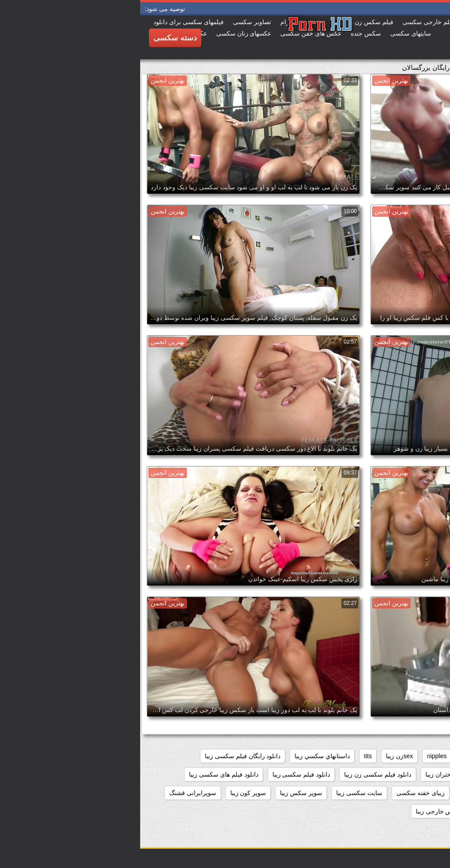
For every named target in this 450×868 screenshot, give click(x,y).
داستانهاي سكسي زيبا (182, 756)
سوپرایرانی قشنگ (53, 793)
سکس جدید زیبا (356, 811)
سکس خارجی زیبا (299, 811)
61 (436, 756)
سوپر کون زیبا (108, 793)
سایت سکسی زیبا (219, 793)
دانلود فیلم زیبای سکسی (408, 774)
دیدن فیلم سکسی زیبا (412, 793)
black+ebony (359, 756)
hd (324, 756)
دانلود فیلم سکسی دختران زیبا (324, 774)
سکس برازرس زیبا (415, 811)
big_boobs (405, 756)
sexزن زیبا (259, 756)
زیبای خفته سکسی (280, 793)
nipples (297, 756)
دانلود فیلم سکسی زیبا (161, 774)
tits (228, 756)
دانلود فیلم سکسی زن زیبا (238, 774)
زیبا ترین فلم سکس (344, 793)
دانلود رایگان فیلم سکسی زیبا (103, 756)
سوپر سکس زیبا (161, 793)
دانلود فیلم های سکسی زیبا (83, 774)
